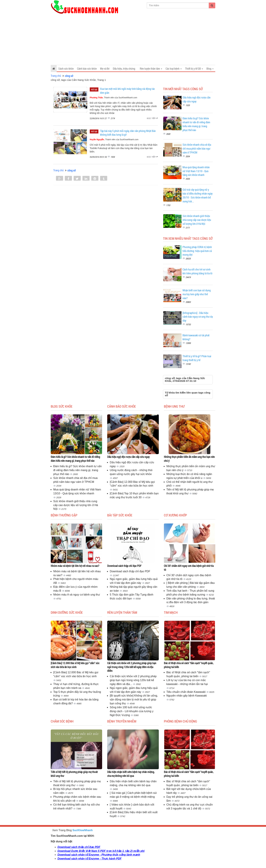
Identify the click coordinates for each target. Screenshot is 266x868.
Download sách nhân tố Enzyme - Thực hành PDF (89, 859)
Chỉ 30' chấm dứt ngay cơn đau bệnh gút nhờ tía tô (189, 568)
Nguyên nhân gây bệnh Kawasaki (187, 696)
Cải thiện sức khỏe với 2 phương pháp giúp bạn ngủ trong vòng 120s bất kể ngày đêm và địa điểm (132, 667)
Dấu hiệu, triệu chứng (124, 68)
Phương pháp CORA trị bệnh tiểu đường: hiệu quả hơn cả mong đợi (197, 251)
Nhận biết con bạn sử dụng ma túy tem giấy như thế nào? (197, 294)
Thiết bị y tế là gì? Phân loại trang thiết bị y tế (197, 358)
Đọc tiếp (152, 118)
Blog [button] (210, 68)
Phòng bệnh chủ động (180, 721)
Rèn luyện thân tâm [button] (151, 68)
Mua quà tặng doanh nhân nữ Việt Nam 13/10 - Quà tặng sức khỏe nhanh (196, 171)
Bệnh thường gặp (64, 515)
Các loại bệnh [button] (174, 68)
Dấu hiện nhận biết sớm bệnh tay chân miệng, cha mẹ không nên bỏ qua (131, 774)
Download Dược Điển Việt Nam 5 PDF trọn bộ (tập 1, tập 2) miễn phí (101, 851)
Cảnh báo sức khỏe (87, 68)
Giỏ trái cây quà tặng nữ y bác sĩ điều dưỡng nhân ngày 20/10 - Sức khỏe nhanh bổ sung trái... (198, 195)
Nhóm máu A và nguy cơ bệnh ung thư (77, 595)
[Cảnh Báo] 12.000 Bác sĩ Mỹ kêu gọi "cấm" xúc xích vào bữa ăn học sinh (75, 665)
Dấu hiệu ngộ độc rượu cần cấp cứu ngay (128, 457)
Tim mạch (171, 612)
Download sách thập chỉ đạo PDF (124, 566)
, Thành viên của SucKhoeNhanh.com (113, 98)
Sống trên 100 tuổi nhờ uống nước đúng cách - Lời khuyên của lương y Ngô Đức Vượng (132, 711)
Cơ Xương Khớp (175, 515)
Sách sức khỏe (66, 68)
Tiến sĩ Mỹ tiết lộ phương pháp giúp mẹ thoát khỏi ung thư (74, 774)
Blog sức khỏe (62, 406)
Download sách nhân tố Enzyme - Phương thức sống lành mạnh (99, 855)
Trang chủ (56, 76)
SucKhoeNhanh (83, 830)
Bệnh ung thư (174, 406)
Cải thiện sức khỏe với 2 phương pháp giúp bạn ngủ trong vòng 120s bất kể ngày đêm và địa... (133, 680)
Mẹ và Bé (105, 68)
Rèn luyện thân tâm (122, 612)
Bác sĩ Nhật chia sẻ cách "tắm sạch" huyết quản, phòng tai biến (189, 665)
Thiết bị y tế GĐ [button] (194, 68)
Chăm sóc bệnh (62, 721)
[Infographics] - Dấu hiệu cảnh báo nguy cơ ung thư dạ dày (198, 317)
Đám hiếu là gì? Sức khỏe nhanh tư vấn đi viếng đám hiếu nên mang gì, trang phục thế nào (196, 124)
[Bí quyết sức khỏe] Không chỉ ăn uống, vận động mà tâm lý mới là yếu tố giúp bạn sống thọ (134, 700)
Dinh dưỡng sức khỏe (67, 612)
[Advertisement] (133, 39)
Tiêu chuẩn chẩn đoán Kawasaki (186, 692)
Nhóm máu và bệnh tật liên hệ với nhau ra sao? (75, 566)
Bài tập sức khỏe (120, 515)
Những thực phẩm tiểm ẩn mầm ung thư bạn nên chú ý (189, 459)
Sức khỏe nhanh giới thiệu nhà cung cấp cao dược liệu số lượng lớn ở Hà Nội (197, 220)
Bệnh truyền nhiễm (122, 721)
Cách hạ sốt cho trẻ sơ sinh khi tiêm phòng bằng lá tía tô (197, 271)
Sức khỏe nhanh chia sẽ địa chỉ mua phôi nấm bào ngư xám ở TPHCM (197, 148)
